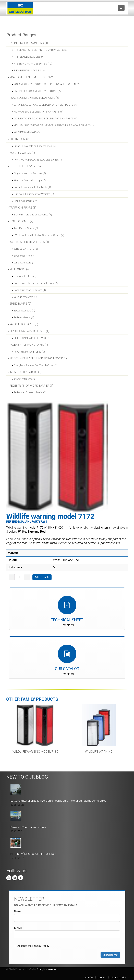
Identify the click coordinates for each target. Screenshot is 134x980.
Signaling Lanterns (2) (26, 201)
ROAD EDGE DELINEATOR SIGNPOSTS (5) (34, 98)
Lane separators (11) (25, 263)
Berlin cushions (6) (24, 318)
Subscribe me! (110, 955)
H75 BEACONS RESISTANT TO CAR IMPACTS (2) (41, 50)
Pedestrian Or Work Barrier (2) (30, 392)
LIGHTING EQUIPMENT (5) (25, 166)
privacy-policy (118, 977)
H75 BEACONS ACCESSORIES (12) (33, 64)
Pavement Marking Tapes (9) (29, 352)
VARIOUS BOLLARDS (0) (24, 324)
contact (102, 977)
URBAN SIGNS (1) (20, 139)
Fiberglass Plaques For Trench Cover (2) (36, 365)
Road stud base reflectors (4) (30, 290)
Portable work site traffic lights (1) (32, 187)
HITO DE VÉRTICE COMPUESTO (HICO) (33, 854)
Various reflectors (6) (25, 297)
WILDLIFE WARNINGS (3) (27, 132)
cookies (89, 977)
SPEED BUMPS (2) (20, 304)
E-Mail (18, 928)
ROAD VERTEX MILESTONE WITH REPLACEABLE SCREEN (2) (47, 84)
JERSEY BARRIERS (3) (26, 249)
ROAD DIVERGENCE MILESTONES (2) (32, 77)
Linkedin (15, 878)
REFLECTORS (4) (19, 269)
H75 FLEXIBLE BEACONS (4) (29, 57)
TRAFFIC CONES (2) (21, 221)
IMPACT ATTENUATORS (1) (25, 372)
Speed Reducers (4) (24, 311)
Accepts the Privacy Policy (32, 946)
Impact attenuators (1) (26, 379)
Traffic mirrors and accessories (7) (33, 215)
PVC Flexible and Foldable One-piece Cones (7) (39, 235)
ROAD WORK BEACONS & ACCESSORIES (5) (38, 160)
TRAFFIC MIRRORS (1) (23, 208)
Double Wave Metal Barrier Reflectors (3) (36, 283)
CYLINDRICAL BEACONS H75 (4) (29, 43)
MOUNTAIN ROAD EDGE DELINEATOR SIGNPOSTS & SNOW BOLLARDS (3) (54, 125)
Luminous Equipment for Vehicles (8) (34, 194)
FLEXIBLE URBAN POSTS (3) (29, 71)
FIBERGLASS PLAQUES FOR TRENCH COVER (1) (38, 358)
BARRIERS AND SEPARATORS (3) (29, 242)
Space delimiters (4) (25, 256)
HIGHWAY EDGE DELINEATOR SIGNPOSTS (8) (39, 112)
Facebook (21, 878)
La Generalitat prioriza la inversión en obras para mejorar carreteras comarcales (58, 801)
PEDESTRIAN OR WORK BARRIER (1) (31, 386)
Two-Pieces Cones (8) (26, 228)
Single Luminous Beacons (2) (30, 173)
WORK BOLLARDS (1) (22, 153)
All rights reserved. (48, 969)
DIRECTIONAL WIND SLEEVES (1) (29, 331)
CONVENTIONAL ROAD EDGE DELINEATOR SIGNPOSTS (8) (46, 119)
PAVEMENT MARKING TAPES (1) (29, 345)
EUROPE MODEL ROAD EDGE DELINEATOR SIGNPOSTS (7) (45, 105)
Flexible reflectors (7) (25, 276)
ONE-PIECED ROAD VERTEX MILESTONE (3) (37, 91)
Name (18, 911)
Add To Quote (42, 577)
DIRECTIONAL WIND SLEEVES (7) (32, 338)
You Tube (9, 878)
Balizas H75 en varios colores (28, 827)
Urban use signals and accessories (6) (35, 146)
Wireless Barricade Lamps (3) (30, 180)
